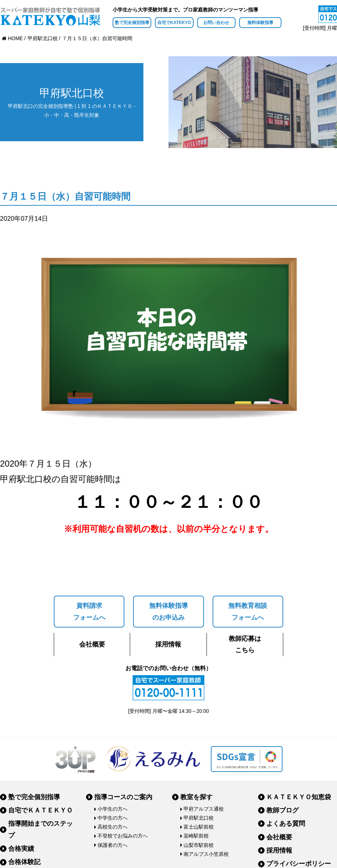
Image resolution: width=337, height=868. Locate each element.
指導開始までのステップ (41, 829)
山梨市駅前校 (199, 845)
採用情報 (168, 644)
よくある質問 (286, 824)
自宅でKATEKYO (174, 23)
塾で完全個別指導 (132, 23)
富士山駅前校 (199, 827)
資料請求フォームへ (89, 611)
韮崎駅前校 (196, 836)
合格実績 (21, 849)
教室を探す (196, 797)
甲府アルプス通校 (204, 809)
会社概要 (92, 644)
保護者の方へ (113, 845)
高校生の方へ (113, 827)
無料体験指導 (260, 23)
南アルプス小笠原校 (206, 854)
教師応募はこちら (245, 644)
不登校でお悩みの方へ (123, 836)
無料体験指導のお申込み (168, 611)
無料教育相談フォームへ (248, 611)
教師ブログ (283, 810)
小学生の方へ (113, 809)
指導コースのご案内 (123, 797)
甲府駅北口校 (199, 818)
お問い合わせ (216, 23)
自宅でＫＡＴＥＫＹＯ (41, 810)
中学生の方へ (113, 818)
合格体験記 (24, 862)
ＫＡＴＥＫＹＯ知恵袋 (299, 797)
